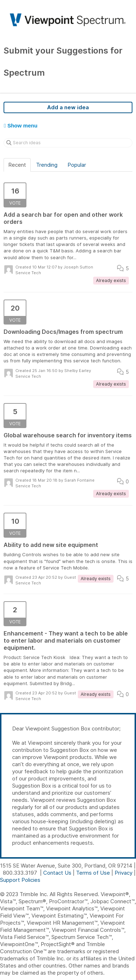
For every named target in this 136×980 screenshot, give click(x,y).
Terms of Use (93, 873)
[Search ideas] (68, 143)
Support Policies (20, 880)
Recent (17, 165)
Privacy (124, 873)
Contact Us (57, 873)
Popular (77, 165)
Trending (47, 165)
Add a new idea (68, 107)
